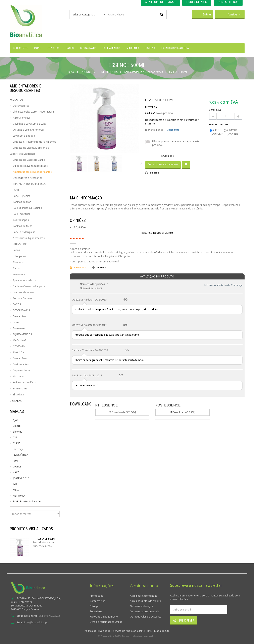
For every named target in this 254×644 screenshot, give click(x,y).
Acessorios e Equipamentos (28, 238)
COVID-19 (18, 346)
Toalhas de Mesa (22, 226)
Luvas (16, 322)
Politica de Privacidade (97, 631)
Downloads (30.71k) (183, 412)
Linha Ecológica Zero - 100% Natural (33, 112)
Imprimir (155, 173)
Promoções (96, 596)
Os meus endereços (141, 606)
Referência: (151, 107)
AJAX (15, 420)
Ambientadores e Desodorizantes (32, 172)
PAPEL (16, 190)
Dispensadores (21, 370)
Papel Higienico (21, 196)
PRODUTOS (16, 100)
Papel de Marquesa (24, 232)
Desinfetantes (20, 364)
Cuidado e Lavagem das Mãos (30, 166)
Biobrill (17, 426)
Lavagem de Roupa (24, 136)
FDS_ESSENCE (168, 405)
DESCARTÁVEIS (21, 310)
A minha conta (144, 586)
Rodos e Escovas (22, 298)
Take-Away (19, 328)
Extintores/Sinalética (24, 382)
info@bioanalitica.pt (36, 622)
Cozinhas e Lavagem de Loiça (29, 124)
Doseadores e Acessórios (27, 178)
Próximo (142, 163)
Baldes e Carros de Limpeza (29, 286)
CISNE (16, 443)
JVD (15, 484)
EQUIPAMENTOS (22, 334)
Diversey (17, 449)
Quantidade (215, 110)
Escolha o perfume (219, 125)
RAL (149, 631)
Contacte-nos (97, 601)
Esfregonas (19, 256)
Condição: (150, 113)
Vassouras (18, 274)
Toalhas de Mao (22, 202)
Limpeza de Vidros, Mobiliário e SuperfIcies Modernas (29, 151)
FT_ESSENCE (107, 405)
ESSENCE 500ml (46, 539)
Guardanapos (20, 220)
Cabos (16, 268)
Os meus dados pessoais (144, 611)
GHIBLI (17, 467)
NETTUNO (18, 496)
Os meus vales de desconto (146, 617)
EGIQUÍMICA (20, 455)
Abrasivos (18, 262)
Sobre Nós (96, 611)
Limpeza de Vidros (23, 292)
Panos (16, 250)
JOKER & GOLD (21, 478)
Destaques (16, 401)
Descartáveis (20, 316)
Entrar (203, 14)
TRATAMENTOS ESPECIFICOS (29, 184)
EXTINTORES (20, 389)
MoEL (16, 490)
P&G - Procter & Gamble (26, 501)
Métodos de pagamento (104, 617)
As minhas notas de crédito (145, 601)
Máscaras (18, 376)
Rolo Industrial (21, 214)
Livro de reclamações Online (106, 622)
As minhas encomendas (143, 596)
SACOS (17, 304)
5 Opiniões (80, 227)
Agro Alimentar (21, 118)
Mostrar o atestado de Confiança (223, 285)
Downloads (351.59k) (122, 412)
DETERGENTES (21, 106)
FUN (15, 461)
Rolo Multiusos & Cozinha (27, 208)
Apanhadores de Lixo (25, 280)
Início (71, 72)
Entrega (94, 606)
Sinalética (18, 395)
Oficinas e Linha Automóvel (28, 130)
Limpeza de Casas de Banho (29, 160)
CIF (14, 437)
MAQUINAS (19, 340)
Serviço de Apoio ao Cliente (129, 631)
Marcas (17, 411)
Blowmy (17, 432)
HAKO (16, 472)
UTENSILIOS (20, 244)
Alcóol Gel (18, 352)
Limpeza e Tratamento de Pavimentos (34, 142)
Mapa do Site (162, 631)
